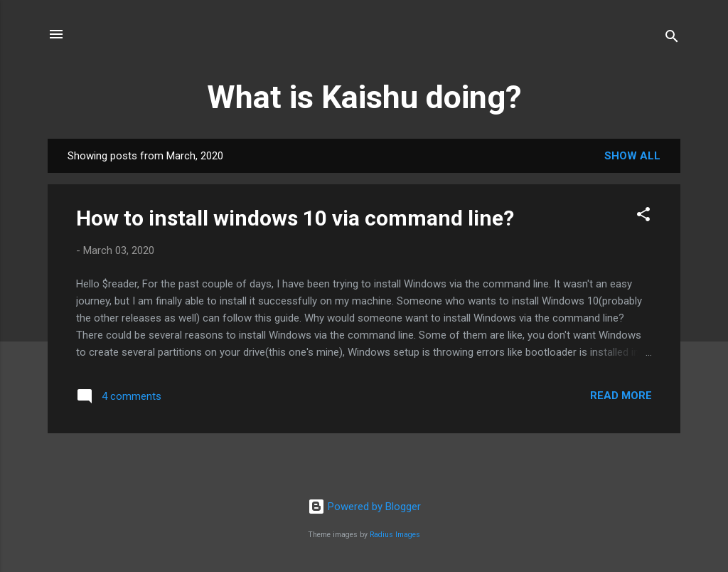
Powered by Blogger (364, 507)
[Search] (672, 39)
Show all (632, 156)
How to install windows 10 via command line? (295, 218)
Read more (621, 396)
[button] (643, 217)
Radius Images (395, 535)
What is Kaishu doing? (364, 97)
